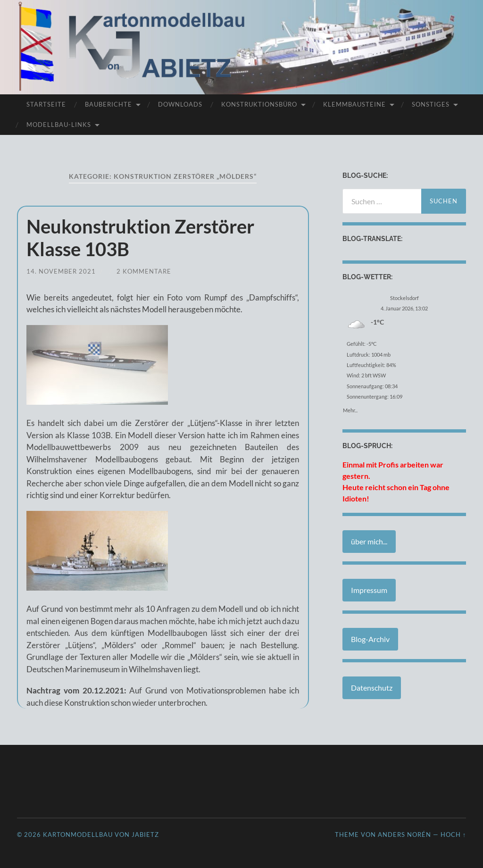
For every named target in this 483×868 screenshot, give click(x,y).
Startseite (46, 104)
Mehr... (350, 409)
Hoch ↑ (453, 835)
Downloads (180, 104)
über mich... (369, 541)
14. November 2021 (61, 271)
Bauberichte (108, 104)
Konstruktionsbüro (259, 104)
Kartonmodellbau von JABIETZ (101, 835)
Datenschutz (372, 688)
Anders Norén (404, 835)
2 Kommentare (144, 271)
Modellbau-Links (59, 125)
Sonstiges (431, 104)
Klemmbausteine (354, 104)
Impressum (369, 590)
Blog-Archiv (370, 639)
